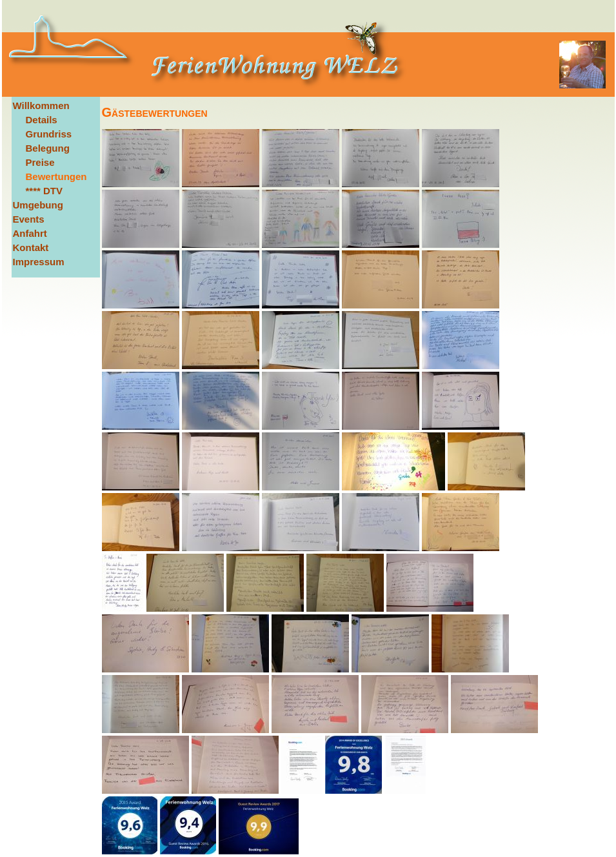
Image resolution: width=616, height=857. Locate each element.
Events (29, 219)
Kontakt (31, 247)
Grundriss (49, 134)
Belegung (48, 148)
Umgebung (38, 205)
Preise (40, 162)
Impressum (39, 262)
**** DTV (45, 191)
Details (42, 120)
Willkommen (41, 106)
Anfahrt (30, 233)
